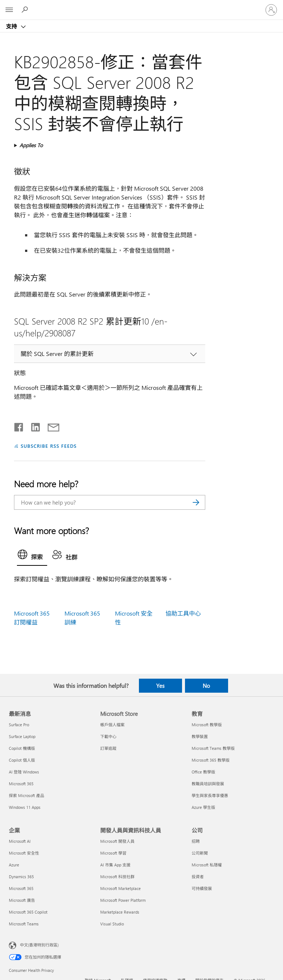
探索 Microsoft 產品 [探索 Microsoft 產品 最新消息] (27, 795)
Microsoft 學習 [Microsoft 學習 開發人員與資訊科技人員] (113, 853)
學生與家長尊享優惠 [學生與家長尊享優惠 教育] (210, 795)
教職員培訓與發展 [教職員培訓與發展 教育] (208, 784)
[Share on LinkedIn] (33, 426)
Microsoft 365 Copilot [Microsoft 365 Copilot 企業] (28, 912)
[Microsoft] (141, 6)
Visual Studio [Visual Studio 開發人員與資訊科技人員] (112, 924)
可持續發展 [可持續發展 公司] (202, 888)
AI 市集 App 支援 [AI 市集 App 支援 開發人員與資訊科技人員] (115, 865)
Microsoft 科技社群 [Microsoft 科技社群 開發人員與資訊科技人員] (117, 877)
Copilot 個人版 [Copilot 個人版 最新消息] (22, 760)
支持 (12, 26)
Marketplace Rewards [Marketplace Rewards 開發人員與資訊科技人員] (120, 912)
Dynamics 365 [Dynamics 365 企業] (21, 877)
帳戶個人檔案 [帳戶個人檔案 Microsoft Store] (112, 725)
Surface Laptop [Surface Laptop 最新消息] (22, 736)
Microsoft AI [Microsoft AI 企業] (20, 841)
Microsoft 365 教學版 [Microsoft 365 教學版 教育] (211, 760)
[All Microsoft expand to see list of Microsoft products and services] (9, 10)
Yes (160, 686)
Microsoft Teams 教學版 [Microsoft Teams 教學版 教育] (213, 748)
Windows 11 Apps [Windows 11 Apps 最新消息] (25, 807)
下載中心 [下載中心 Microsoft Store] (108, 736)
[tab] (32, 556)
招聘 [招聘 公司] (196, 841)
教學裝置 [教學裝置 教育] (200, 736)
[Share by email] (50, 426)
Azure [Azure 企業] (14, 865)
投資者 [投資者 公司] (198, 877)
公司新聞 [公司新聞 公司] (200, 853)
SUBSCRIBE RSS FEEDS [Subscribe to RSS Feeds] (49, 446)
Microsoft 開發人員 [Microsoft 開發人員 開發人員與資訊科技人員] (117, 841)
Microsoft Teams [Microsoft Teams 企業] (24, 924)
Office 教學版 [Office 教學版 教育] (203, 772)
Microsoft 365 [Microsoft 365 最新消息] (21, 784)
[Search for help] (26, 10)
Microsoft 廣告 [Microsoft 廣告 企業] (22, 900)
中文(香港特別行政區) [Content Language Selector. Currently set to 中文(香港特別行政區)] (39, 945)
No (206, 686)
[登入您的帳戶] (271, 10)
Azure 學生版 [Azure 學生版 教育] (203, 807)
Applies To (31, 145)
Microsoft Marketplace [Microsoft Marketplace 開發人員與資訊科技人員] (120, 888)
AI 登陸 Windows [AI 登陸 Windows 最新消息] (24, 772)
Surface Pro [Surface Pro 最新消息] (19, 725)
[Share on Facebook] (19, 426)
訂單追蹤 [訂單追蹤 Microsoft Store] (108, 748)
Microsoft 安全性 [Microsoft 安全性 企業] (24, 853)
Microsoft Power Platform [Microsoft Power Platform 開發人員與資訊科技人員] (123, 900)
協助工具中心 (183, 613)
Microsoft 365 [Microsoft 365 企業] (21, 888)
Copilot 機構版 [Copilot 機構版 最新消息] (22, 748)
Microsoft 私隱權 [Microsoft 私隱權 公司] (207, 865)
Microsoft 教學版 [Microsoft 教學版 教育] (207, 725)
